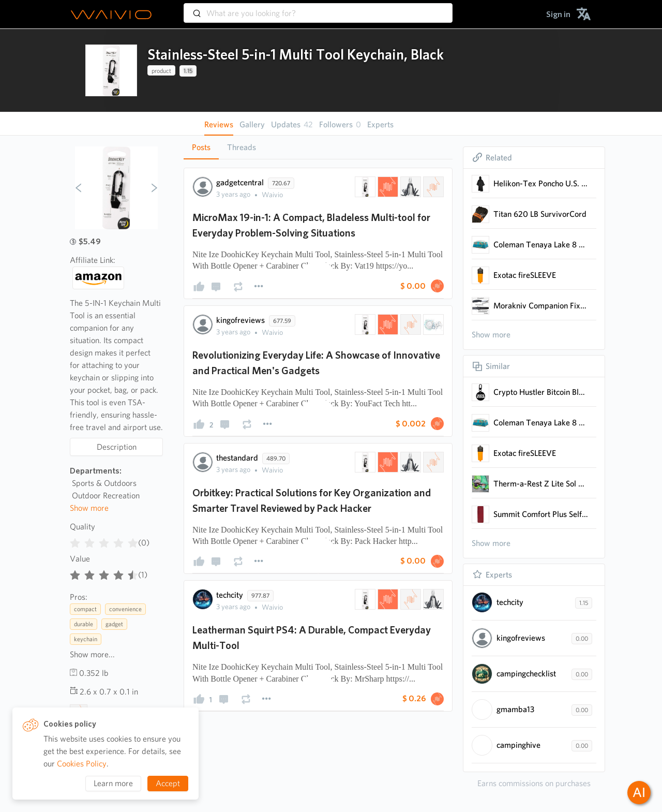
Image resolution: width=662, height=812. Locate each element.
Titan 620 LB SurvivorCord (540, 214)
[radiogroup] (104, 541)
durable (84, 624)
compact (85, 609)
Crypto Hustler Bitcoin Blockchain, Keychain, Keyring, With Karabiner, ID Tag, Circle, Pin (541, 392)
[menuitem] (558, 14)
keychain (86, 639)
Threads (242, 147)
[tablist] (318, 147)
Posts (201, 147)
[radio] (75, 541)
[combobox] (318, 8)
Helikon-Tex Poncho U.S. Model (541, 183)
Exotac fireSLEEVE (525, 275)
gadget (114, 624)
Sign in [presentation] (558, 14)
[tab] (201, 147)
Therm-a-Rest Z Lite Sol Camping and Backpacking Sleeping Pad (541, 484)
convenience (125, 609)
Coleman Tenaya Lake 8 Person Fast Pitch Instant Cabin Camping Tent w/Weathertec (541, 245)
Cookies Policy (82, 764)
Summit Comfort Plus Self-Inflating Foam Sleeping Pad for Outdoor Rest (541, 514)
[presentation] (111, 70)
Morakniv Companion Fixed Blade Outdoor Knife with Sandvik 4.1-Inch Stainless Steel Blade (541, 306)
